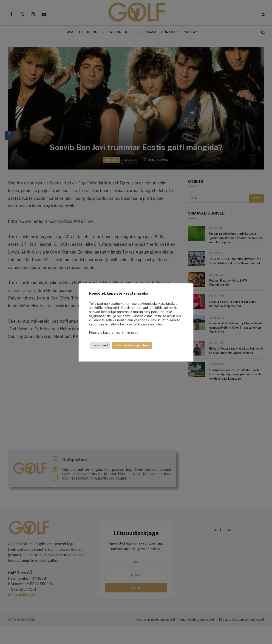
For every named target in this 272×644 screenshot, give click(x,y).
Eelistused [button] (100, 345)
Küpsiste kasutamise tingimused (114, 332)
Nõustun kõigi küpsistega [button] (132, 345)
